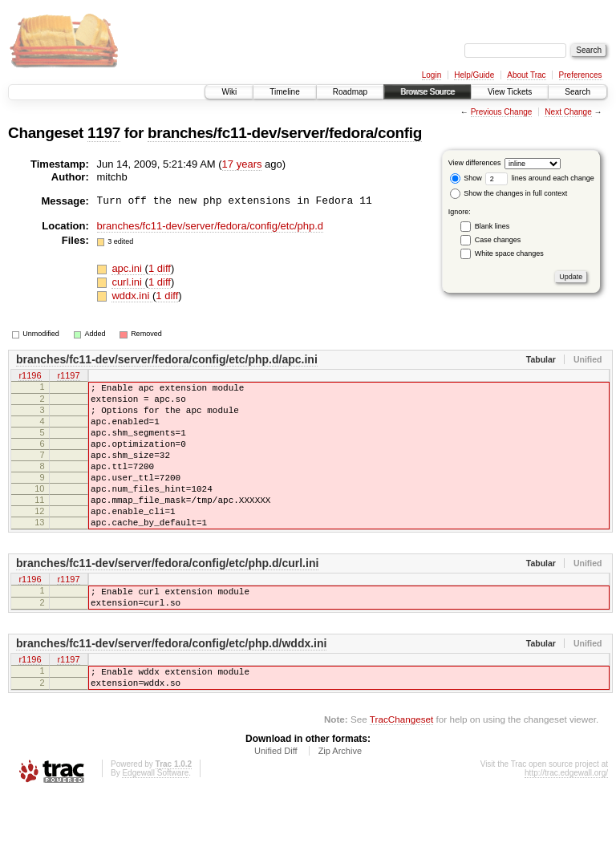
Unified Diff (276, 799)
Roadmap (350, 92)
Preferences (581, 75)
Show (466, 178)
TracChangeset (401, 767)
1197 (104, 133)
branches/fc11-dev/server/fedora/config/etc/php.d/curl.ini (167, 597)
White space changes (509, 253)
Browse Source (428, 92)
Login (432, 75)
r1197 (68, 376)
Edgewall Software (155, 821)
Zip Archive (340, 799)
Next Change (568, 112)
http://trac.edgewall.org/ (566, 821)
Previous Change (502, 112)
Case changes (498, 240)
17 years (242, 164)
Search (577, 92)
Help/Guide (474, 75)
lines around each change (540, 178)
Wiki (229, 92)
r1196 (30, 376)
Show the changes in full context (509, 193)
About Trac (526, 75)
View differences (475, 163)
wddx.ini (132, 296)
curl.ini (128, 282)
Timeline (284, 92)
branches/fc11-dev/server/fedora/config (285, 133)
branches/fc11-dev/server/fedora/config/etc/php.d (211, 226)
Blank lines (492, 226)
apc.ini (128, 268)
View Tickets (510, 92)
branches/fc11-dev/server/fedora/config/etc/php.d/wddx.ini (171, 684)
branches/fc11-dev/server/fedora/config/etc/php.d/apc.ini (167, 359)
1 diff (160, 268)
